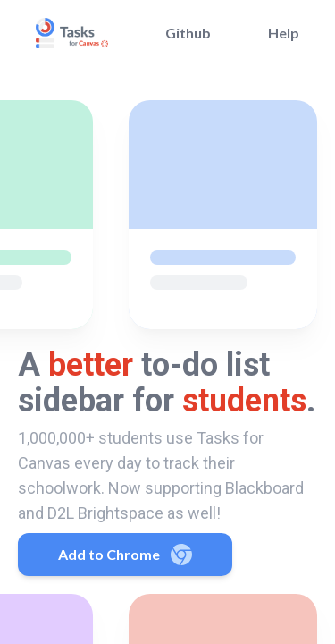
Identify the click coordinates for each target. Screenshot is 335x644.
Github (188, 33)
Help (284, 33)
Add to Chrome (125, 555)
